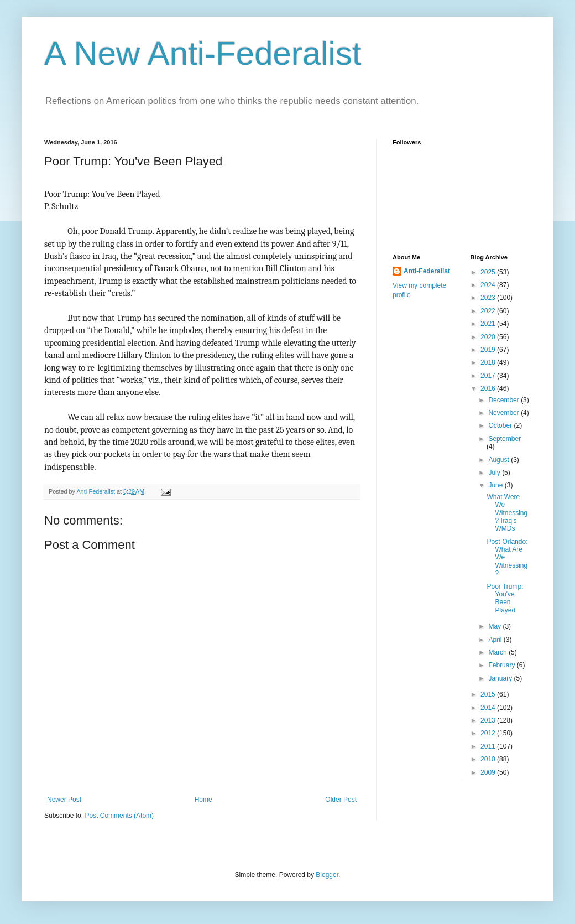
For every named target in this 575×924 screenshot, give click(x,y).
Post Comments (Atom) (119, 816)
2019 (489, 350)
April (496, 640)
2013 (489, 720)
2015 (489, 694)
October (501, 425)
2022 (489, 311)
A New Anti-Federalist (203, 53)
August (500, 460)
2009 (489, 772)
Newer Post (64, 800)
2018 (489, 362)
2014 (489, 708)
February (502, 665)
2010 (489, 759)
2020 (489, 337)
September (505, 439)
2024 (489, 285)
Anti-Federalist (427, 271)
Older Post (341, 800)
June (496, 485)
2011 (489, 746)
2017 (489, 376)
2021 (489, 324)
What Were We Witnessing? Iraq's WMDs (507, 513)
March (498, 652)
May (495, 626)
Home (203, 800)
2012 (489, 733)
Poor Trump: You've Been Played (505, 598)
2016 (489, 388)
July (495, 473)
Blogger (327, 875)
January (501, 678)
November (505, 413)
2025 (489, 272)
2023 (489, 298)
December (505, 400)
